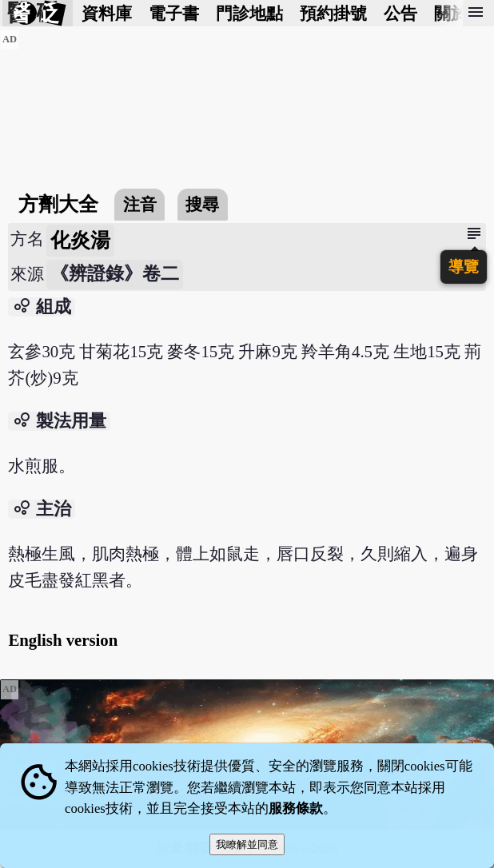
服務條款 (296, 808)
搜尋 (202, 204)
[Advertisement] (247, 141)
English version (63, 640)
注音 (140, 204)
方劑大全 (58, 204)
